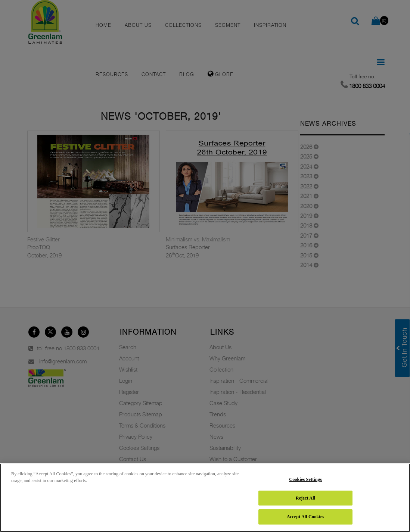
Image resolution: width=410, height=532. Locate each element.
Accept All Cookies (305, 517)
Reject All (305, 498)
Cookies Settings (305, 479)
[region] (205, 498)
